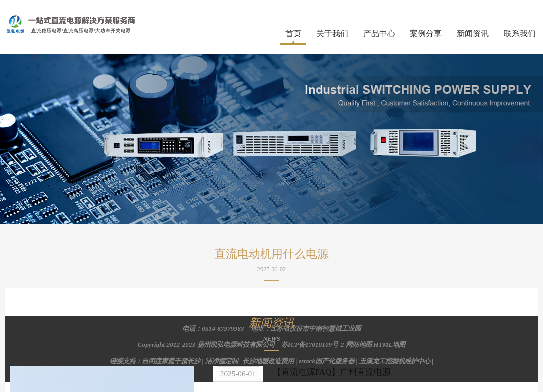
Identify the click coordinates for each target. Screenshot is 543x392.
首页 (293, 34)
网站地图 (359, 344)
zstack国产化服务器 (327, 361)
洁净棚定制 (221, 361)
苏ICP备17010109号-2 (313, 344)
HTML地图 (389, 344)
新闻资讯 (473, 34)
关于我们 (332, 34)
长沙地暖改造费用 (268, 361)
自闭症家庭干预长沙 (171, 361)
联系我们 (520, 34)
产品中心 (379, 34)
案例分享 (426, 34)
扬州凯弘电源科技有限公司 (236, 344)
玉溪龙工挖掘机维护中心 (395, 361)
